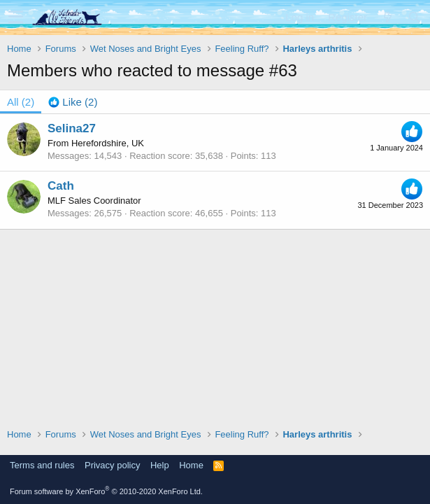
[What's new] (387, 17)
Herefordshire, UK (108, 143)
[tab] (73, 102)
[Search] (414, 17)
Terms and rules (42, 465)
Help (160, 465)
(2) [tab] (21, 102)
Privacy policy (112, 465)
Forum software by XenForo (106, 491)
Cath (61, 186)
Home (191, 465)
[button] (16, 17)
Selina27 (72, 128)
